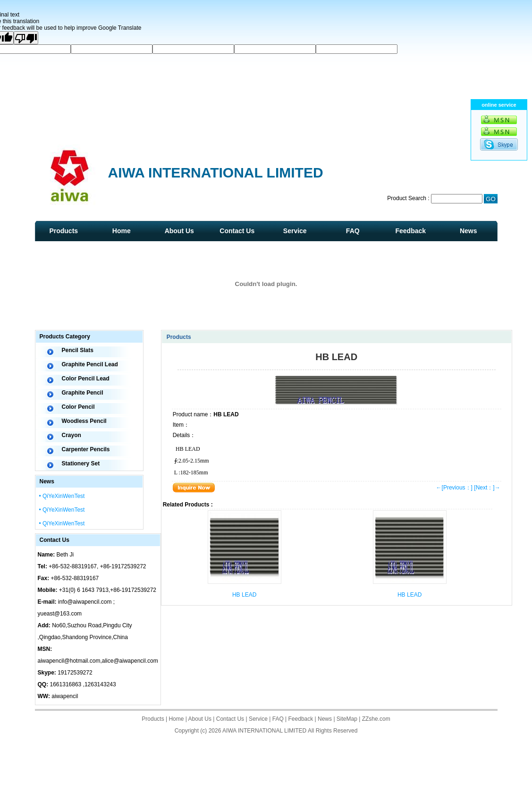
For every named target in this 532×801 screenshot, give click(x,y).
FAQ (353, 231)
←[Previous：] (454, 488)
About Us (179, 231)
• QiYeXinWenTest (62, 496)
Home (122, 231)
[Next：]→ (487, 488)
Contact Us (237, 231)
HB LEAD (244, 595)
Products (63, 231)
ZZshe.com (376, 719)
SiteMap (347, 719)
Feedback (410, 231)
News (469, 231)
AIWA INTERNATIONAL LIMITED (264, 731)
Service (295, 231)
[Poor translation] (26, 38)
